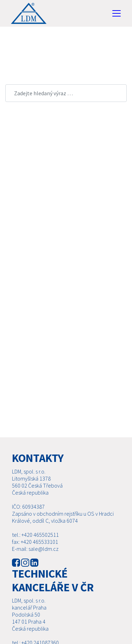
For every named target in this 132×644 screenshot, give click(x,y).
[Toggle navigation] (117, 13)
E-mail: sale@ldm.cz (35, 549)
